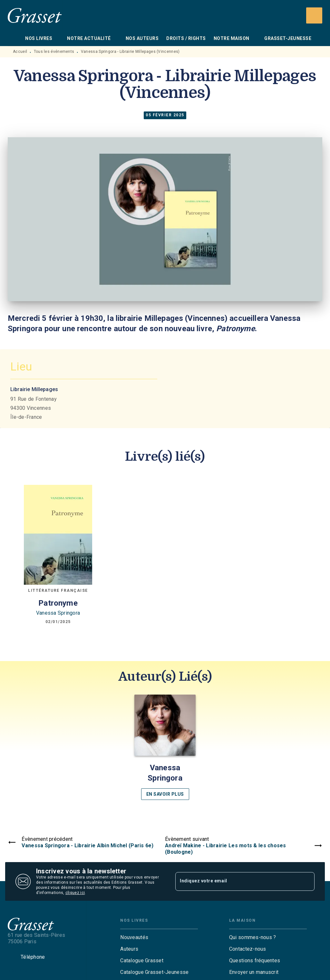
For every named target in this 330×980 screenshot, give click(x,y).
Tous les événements (54, 52)
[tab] (15, 38)
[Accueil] (35, 15)
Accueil (20, 52)
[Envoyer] (307, 881)
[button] (165, 747)
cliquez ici (75, 893)
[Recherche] (314, 15)
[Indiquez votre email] (237, 881)
